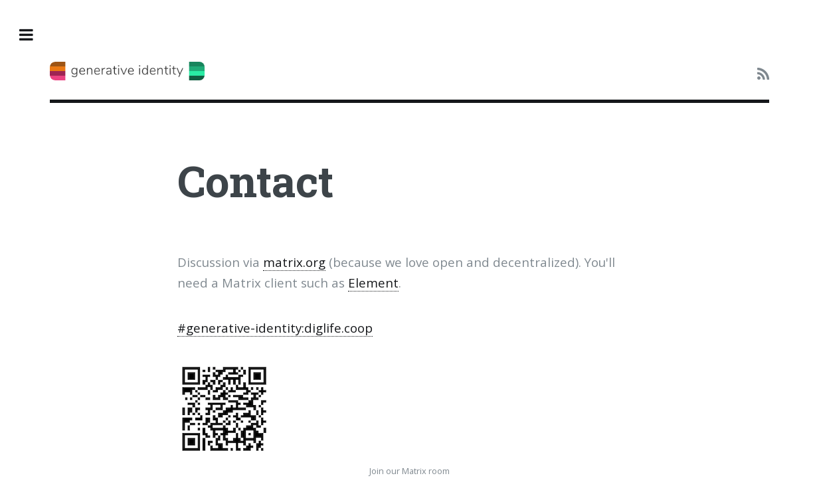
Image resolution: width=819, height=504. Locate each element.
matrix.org (294, 262)
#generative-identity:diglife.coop (275, 328)
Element (373, 283)
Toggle (34, 35)
